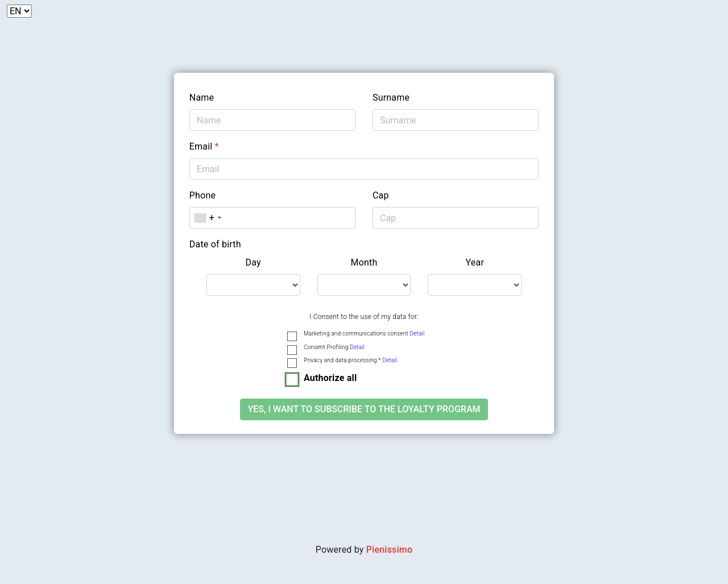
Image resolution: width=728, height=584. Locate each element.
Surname (391, 98)
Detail (417, 334)
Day (253, 262)
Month (364, 262)
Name (202, 98)
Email (204, 146)
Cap (381, 195)
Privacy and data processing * (350, 360)
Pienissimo (389, 550)
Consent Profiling (334, 347)
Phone (202, 195)
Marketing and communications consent (364, 334)
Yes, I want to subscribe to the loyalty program (364, 409)
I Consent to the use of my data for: (364, 317)
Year (475, 262)
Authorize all (330, 378)
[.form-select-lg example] (253, 285)
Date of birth (215, 244)
